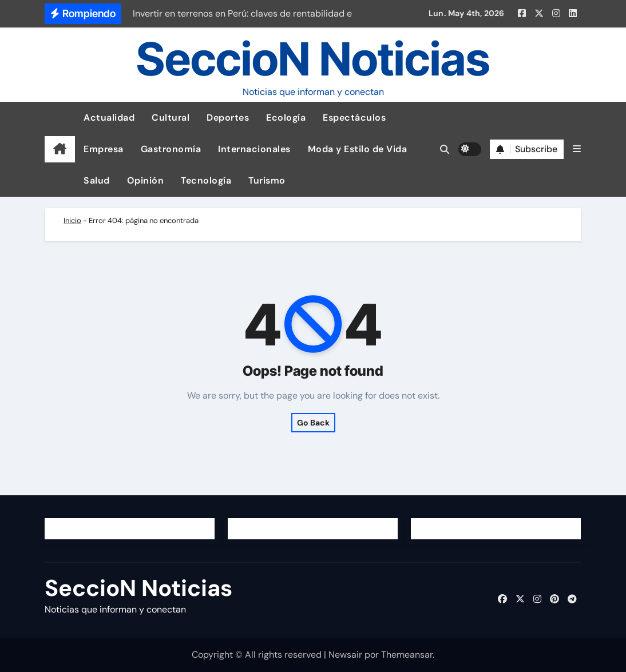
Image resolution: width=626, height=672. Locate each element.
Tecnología (206, 180)
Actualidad (109, 118)
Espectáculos (354, 118)
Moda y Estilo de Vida (358, 149)
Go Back (313, 423)
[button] (577, 149)
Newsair (345, 655)
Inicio (72, 220)
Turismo (267, 180)
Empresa (104, 149)
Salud (97, 180)
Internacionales (254, 149)
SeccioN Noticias (313, 59)
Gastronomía (171, 149)
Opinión (146, 180)
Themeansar (407, 655)
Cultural (171, 118)
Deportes (228, 118)
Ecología (286, 118)
